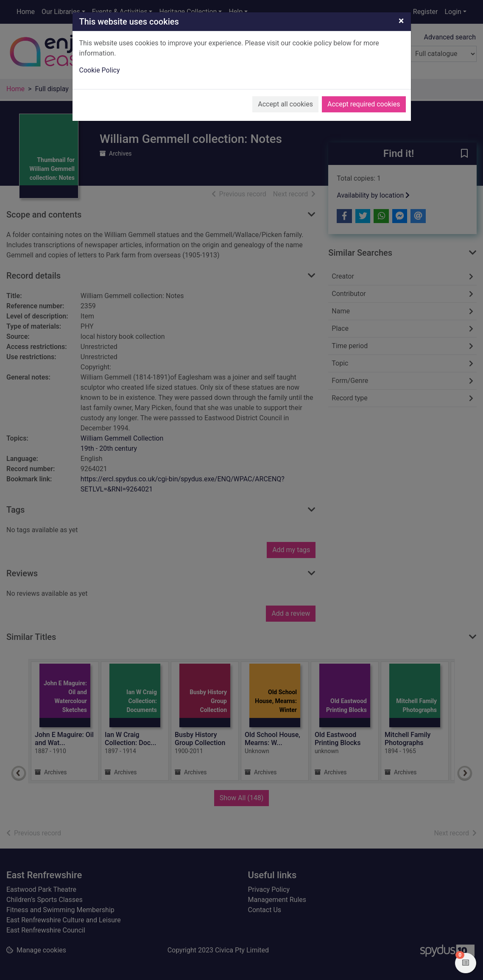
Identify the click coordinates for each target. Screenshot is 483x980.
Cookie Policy (100, 70)
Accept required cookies (364, 104)
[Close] (401, 21)
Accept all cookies (285, 104)
